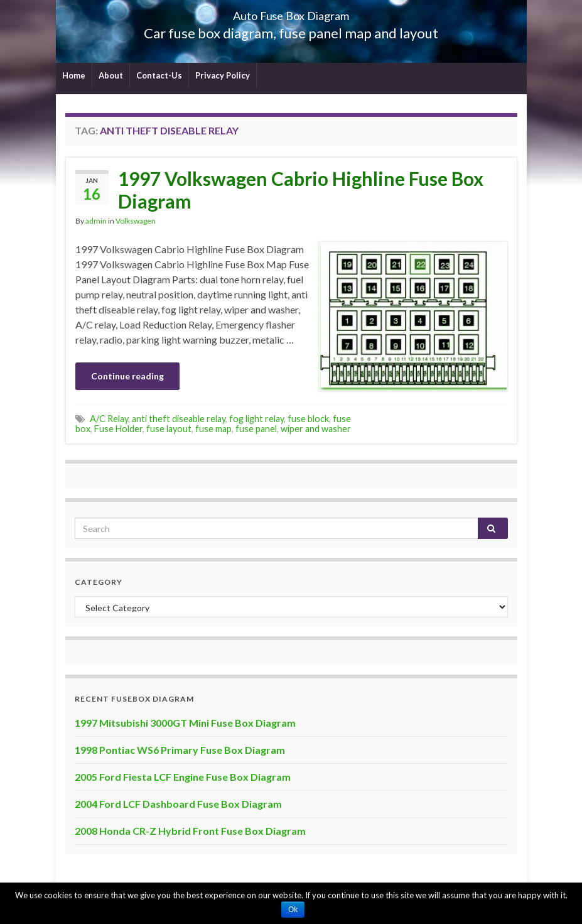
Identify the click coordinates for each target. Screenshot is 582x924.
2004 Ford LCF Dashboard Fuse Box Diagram (178, 804)
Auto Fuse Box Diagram (291, 12)
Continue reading (127, 376)
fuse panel (256, 429)
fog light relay (256, 419)
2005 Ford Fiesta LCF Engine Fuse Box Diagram (183, 777)
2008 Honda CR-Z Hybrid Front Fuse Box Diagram (190, 831)
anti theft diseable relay (179, 419)
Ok (293, 910)
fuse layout (169, 429)
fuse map (213, 429)
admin (96, 221)
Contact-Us (159, 75)
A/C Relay (109, 419)
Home (74, 75)
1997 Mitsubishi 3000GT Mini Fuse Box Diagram (185, 723)
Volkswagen (136, 221)
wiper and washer (316, 429)
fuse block (308, 419)
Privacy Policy (223, 75)
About (111, 75)
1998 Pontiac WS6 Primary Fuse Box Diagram (180, 750)
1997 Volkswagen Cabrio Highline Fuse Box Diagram (301, 190)
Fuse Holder (118, 429)
